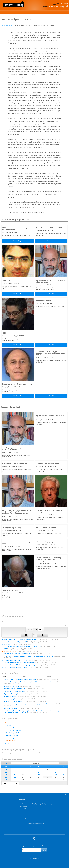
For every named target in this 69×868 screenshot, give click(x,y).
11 (39, 772)
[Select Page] (35, 630)
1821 (4, 333)
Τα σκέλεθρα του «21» (44, 301)
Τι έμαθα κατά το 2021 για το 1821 (49, 228)
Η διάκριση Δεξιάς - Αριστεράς (48, 542)
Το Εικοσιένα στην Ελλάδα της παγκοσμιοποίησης (31, 665)
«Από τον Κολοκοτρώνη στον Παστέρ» (26, 667)
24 (6, 772)
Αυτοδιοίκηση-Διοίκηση (14, 733)
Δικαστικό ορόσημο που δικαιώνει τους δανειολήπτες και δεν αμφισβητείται (33, 683)
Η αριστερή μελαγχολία (22, 686)
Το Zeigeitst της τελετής (12, 528)
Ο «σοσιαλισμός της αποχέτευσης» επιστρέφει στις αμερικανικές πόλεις (34, 705)
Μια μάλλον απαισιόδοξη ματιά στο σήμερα (50, 416)
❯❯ (39, 635)
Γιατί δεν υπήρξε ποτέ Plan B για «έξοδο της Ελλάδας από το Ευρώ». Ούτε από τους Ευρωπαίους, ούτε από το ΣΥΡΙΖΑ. (31, 712)
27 (6, 780)
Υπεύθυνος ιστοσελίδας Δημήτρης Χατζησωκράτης (36, 804)
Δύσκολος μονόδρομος (23, 708)
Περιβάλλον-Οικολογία (13, 730)
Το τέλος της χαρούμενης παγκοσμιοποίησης (12, 449)
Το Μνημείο (7, 280)
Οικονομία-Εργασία (12, 728)
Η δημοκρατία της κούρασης (25, 701)
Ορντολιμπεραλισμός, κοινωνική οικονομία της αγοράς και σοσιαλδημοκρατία (48, 559)
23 (6, 770)
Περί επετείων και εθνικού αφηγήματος (17, 384)
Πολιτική (9, 725)
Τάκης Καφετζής (8, 25)
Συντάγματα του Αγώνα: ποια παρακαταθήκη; (30, 663)
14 (64, 772)
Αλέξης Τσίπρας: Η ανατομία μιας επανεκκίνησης (31, 679)
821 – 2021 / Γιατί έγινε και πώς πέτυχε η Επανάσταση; (51, 281)
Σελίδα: (30, 629)
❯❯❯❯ (44, 635)
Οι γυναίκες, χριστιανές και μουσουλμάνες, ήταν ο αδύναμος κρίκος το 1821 (51, 353)
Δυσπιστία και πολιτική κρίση (48, 464)
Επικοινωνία (23, 806)
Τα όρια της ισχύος (19, 699)
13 (56, 772)
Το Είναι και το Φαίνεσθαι (46, 528)
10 (31, 772)
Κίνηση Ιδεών (10, 740)
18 (39, 775)
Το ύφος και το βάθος (10, 590)
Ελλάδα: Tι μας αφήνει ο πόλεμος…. (25, 691)
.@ (36, 824)
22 (15, 777)
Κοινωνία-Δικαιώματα (14, 735)
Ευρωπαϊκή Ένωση (12, 738)
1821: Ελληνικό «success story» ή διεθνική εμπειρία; (14, 229)
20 (56, 775)
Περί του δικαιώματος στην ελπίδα (25, 689)
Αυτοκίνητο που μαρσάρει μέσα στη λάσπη (16, 543)
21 (64, 775)
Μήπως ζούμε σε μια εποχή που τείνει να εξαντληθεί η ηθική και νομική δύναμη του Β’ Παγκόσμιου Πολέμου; (17, 512)
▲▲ (66, 794)
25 (6, 775)
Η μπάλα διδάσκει (25, 696)
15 (15, 775)
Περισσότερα (18, 241)
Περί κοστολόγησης (21, 694)
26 (6, 777)
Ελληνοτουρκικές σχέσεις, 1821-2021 (27, 660)
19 (48, 775)
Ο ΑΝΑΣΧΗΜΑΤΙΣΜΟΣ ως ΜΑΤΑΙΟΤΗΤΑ (17, 464)
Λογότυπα (22, 809)
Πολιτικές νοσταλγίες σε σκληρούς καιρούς (49, 511)
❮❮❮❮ (25, 635)
